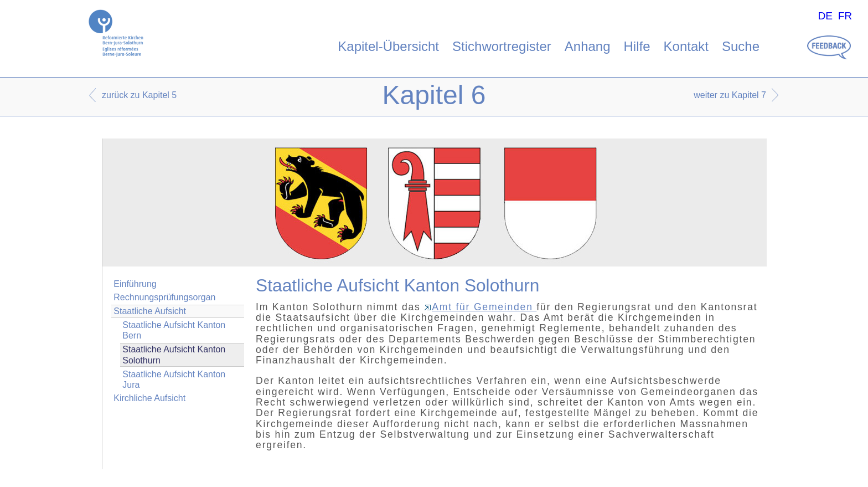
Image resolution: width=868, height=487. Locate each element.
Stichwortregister (502, 46)
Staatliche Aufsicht (150, 311)
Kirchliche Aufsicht (149, 398)
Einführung (135, 284)
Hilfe (637, 46)
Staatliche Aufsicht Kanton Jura (174, 380)
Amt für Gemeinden (480, 307)
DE (825, 16)
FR (845, 16)
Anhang (588, 46)
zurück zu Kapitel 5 (139, 95)
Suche (741, 46)
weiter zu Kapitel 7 (730, 95)
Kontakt (686, 46)
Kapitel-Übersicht (388, 46)
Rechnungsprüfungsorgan (164, 297)
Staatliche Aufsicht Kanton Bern (174, 330)
